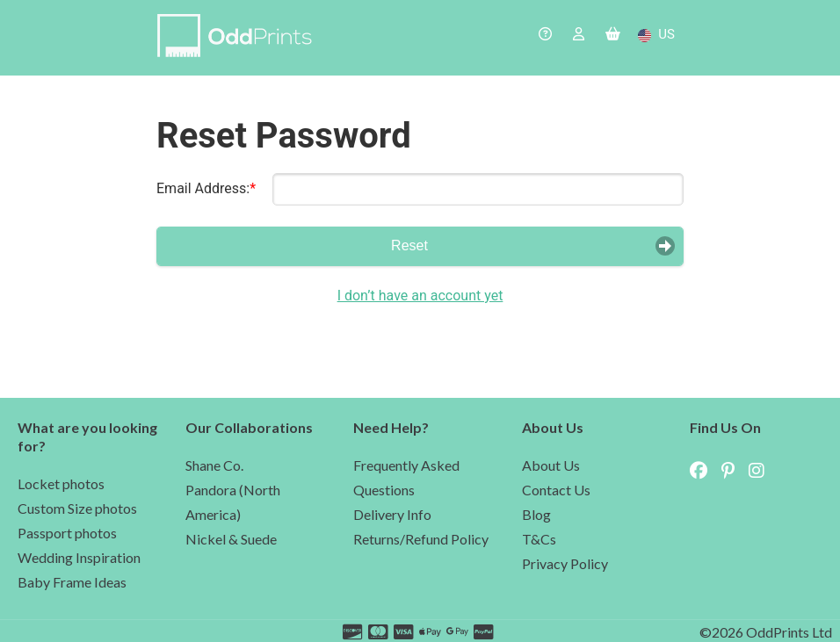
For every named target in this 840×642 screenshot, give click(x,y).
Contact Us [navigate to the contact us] (556, 490)
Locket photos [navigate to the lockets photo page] (61, 483)
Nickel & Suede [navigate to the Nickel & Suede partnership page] (231, 539)
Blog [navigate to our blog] (536, 514)
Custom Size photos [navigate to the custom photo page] (77, 508)
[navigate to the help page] (545, 35)
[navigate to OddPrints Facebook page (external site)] (704, 471)
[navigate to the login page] (579, 35)
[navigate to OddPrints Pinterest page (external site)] (733, 471)
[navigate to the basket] (613, 35)
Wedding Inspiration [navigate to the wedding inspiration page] (79, 557)
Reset (409, 245)
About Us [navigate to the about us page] (551, 465)
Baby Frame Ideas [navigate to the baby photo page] (72, 582)
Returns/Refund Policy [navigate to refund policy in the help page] (421, 539)
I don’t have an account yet (420, 296)
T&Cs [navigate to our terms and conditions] (539, 539)
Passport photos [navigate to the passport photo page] (67, 533)
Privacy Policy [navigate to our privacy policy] (565, 563)
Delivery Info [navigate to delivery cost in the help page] (392, 514)
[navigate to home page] (239, 38)
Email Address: (203, 188)
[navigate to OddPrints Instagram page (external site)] (762, 471)
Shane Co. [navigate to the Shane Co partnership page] (214, 465)
